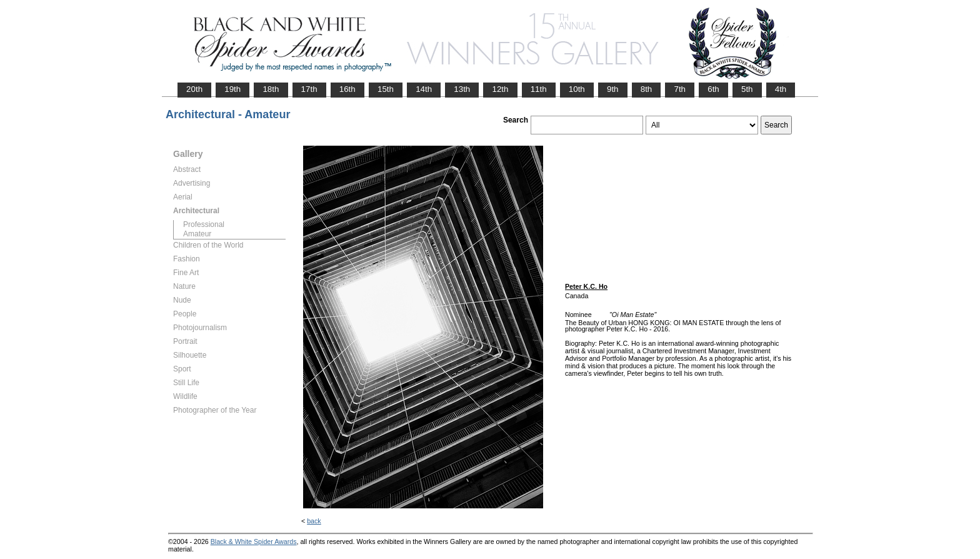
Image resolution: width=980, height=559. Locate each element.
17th (309, 89)
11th (539, 89)
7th (680, 89)
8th (647, 89)
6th (713, 89)
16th (347, 89)
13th (462, 89)
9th (613, 89)
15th (386, 89)
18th (271, 89)
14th (424, 89)
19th (232, 89)
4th (781, 89)
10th (577, 89)
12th (500, 89)
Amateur (197, 234)
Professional (204, 224)
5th (747, 89)
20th (194, 89)
